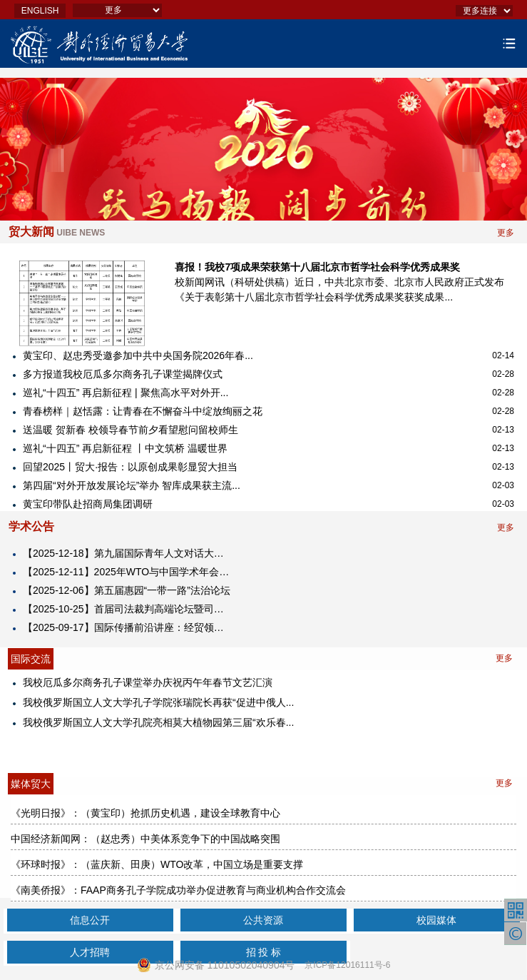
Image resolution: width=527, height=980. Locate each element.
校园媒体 (436, 920)
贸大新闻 (57, 232)
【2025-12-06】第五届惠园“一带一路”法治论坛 (127, 590)
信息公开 (90, 920)
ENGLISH (40, 11)
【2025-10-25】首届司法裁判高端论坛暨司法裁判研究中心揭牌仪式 (128, 609)
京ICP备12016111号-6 (347, 965)
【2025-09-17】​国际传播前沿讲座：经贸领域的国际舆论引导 (128, 627)
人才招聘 (90, 952)
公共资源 (263, 920)
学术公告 (31, 526)
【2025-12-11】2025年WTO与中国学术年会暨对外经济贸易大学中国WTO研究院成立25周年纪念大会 (128, 572)
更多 (506, 233)
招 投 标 (264, 952)
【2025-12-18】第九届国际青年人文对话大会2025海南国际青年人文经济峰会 (128, 553)
